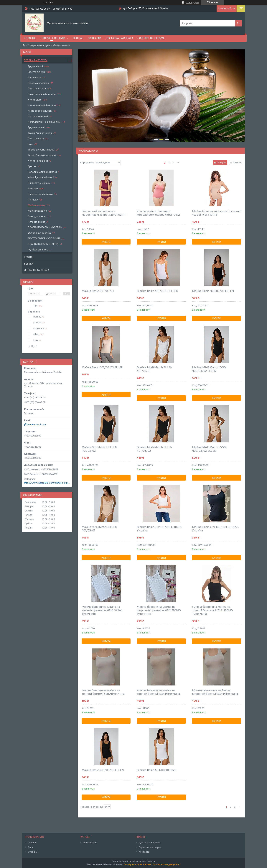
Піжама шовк (36, 138)
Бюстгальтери (36, 72)
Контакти (94, 38)
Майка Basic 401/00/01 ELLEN (158, 291)
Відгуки (29, 264)
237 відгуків (193, 3)
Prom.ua (151, 861)
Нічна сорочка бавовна (42, 94)
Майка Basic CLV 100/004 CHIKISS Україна (215, 529)
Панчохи (33, 199)
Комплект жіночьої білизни (44, 122)
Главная (33, 843)
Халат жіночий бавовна (42, 105)
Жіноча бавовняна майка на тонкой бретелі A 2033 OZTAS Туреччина (212, 610)
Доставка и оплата (150, 843)
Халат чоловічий (38, 161)
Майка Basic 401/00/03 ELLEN (102, 367)
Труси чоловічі (36, 127)
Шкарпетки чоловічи (40, 194)
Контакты (144, 852)
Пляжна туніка (37, 222)
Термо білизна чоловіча (42, 155)
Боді (30, 144)
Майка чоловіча (37, 211)
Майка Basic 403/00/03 (98, 291)
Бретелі (32, 166)
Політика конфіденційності (167, 864)
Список (237, 162)
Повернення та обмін (151, 38)
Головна (30, 38)
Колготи (33, 188)
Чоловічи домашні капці (42, 172)
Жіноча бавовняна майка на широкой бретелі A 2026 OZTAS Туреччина (159, 610)
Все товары (90, 843)
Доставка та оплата (119, 38)
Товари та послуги (53, 38)
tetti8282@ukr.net (37, 425)
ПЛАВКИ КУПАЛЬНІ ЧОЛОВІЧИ (45, 227)
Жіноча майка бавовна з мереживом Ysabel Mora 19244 (103, 213)
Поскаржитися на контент (137, 864)
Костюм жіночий (38, 116)
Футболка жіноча (38, 249)
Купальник (34, 77)
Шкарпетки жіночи (39, 183)
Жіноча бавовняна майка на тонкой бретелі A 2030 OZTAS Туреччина (102, 610)
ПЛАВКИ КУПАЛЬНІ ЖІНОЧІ (43, 244)
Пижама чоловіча (38, 83)
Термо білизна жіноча (41, 149)
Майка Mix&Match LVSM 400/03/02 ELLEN (209, 369)
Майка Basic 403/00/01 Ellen (157, 770)
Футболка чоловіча (39, 233)
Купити (106, 242)
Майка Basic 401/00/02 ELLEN (213, 291)
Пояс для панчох (38, 216)
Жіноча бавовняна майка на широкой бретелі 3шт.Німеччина (215, 692)
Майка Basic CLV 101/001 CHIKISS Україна (159, 529)
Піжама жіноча (37, 88)
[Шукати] (239, 23)
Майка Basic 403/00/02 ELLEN (103, 770)
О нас (31, 847)
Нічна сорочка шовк (40, 111)
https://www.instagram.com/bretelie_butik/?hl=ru (47, 483)
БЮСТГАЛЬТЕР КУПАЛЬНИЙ (44, 238)
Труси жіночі (35, 66)
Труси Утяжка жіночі (40, 133)
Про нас (78, 38)
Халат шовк (35, 99)
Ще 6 (34, 346)
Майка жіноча (36, 205)
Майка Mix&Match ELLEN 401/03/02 (99, 449)
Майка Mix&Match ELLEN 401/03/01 (155, 369)
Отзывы (33, 852)
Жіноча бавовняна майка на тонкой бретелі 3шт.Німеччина (103, 692)
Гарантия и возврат (150, 847)
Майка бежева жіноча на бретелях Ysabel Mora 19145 (216, 213)
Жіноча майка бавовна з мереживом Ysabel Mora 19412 (158, 213)
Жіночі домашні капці (41, 177)
